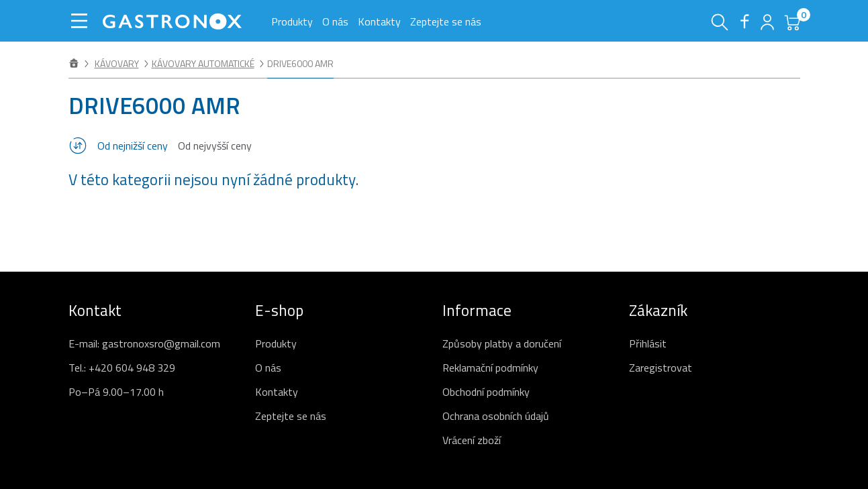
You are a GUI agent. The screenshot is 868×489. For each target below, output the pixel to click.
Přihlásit (648, 343)
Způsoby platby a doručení (502, 343)
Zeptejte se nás (446, 21)
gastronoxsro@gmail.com (161, 343)
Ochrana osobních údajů (496, 416)
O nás (335, 21)
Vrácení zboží (472, 440)
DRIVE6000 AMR (300, 63)
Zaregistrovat (661, 368)
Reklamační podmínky (490, 368)
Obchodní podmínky (486, 392)
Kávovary (117, 63)
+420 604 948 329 (132, 368)
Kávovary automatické (203, 63)
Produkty (292, 21)
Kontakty (379, 21)
